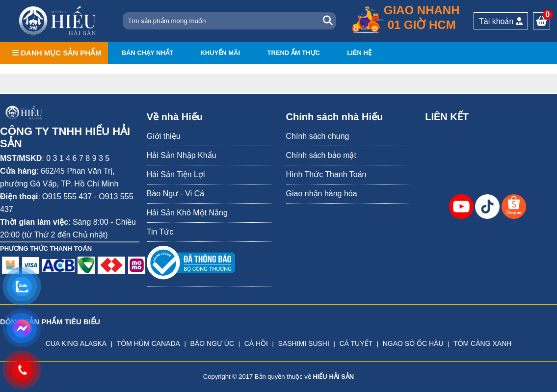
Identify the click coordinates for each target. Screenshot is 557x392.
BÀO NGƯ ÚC (212, 343)
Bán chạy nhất (147, 53)
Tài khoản (501, 21)
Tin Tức (160, 232)
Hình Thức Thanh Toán (326, 174)
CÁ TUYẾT (356, 343)
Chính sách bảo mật (321, 155)
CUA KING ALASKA (76, 343)
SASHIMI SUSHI (304, 343)
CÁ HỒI (256, 343)
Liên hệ (359, 53)
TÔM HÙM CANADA (148, 343)
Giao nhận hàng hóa (322, 194)
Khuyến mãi (220, 53)
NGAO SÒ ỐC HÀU (413, 343)
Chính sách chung (318, 136)
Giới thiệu (164, 136)
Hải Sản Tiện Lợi (176, 174)
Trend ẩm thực (293, 53)
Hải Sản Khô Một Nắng (187, 213)
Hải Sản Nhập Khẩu (182, 155)
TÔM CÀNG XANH (482, 343)
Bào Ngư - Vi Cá (175, 194)
